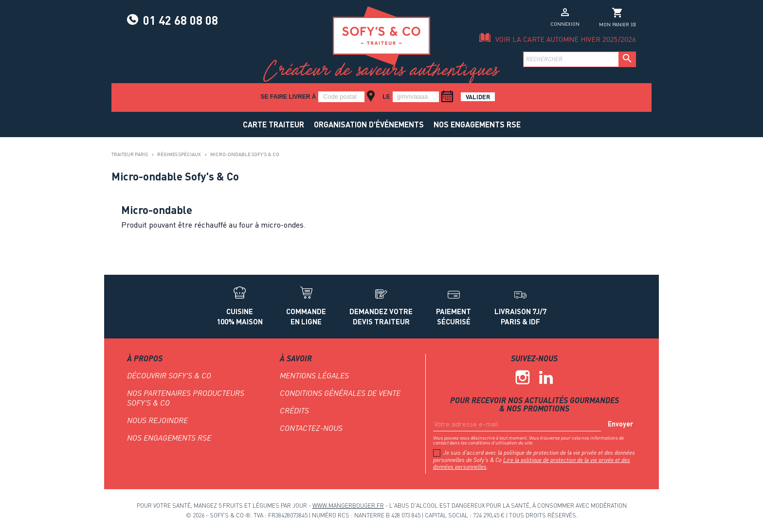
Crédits (294, 410)
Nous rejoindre (157, 420)
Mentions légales (314, 375)
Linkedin (546, 377)
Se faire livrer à (288, 97)
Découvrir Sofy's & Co (169, 375)
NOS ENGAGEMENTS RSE (477, 124)
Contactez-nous (311, 428)
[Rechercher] (580, 59)
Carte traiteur (273, 124)
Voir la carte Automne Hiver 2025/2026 (566, 39)
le (386, 97)
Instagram (523, 377)
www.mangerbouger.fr (348, 505)
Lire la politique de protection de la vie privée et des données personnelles (532, 463)
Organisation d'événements (369, 124)
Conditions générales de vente (340, 393)
